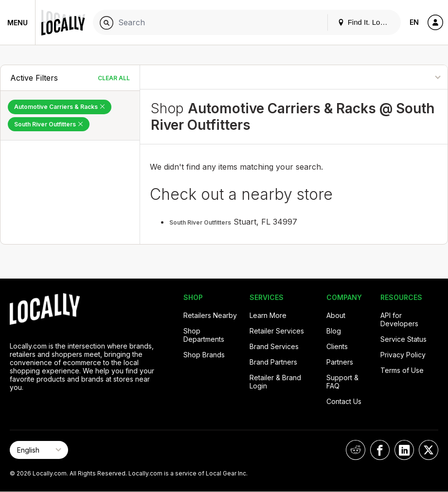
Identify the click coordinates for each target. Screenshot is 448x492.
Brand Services (274, 346)
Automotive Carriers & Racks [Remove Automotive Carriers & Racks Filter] (60, 107)
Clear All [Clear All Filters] (114, 78)
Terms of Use (402, 370)
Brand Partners (273, 362)
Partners (340, 362)
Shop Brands (204, 355)
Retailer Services (277, 331)
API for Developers (399, 319)
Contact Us (344, 401)
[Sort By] (403, 77)
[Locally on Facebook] (380, 450)
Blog (334, 331)
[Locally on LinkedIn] (404, 450)
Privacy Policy (403, 355)
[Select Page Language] (39, 450)
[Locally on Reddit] (356, 450)
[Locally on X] (429, 450)
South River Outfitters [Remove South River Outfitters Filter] (49, 124)
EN (414, 22)
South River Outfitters (200, 222)
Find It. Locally (366, 22)
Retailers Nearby (210, 315)
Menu (18, 23)
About (336, 315)
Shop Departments (204, 335)
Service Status (403, 339)
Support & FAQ (342, 382)
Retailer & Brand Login (275, 382)
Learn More (268, 315)
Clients (337, 346)
